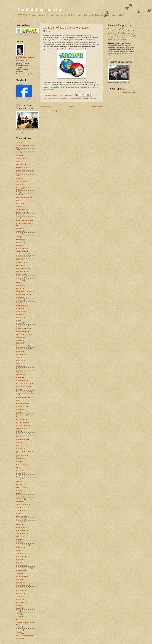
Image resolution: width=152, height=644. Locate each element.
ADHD (18, 150)
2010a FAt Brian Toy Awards (25, 145)
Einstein (19, 288)
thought (19, 579)
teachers (19, 559)
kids (18, 369)
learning (19, 378)
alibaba (19, 156)
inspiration (20, 352)
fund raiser (20, 317)
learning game (21, 380)
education (20, 286)
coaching (19, 245)
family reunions (21, 306)
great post (20, 323)
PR (17, 467)
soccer (19, 513)
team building (21, 565)
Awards (19, 184)
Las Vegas (20, 375)
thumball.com (21, 591)
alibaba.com (20, 159)
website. (19, 630)
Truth (18, 614)
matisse (19, 401)
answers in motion (54, 98)
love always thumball (23, 392)
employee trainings (22, 294)
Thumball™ (20, 597)
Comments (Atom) (55, 111)
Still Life (19, 536)
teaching (19, 562)
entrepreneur (21, 297)
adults (18, 153)
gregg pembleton (22, 326)
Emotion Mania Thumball (24, 291)
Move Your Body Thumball (25, 415)
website (19, 627)
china (18, 237)
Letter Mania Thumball (24, 386)
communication (21, 248)
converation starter (22, 257)
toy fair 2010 (20, 602)
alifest (18, 161)
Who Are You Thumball (24, 636)
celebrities (20, 231)
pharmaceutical (21, 456)
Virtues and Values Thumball (26, 622)
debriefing (20, 280)
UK (17, 620)
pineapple (20, 459)
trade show (20, 605)
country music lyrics (23, 268)
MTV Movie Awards (23, 422)
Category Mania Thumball (25, 223)
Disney (19, 283)
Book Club (20, 203)
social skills (20, 519)
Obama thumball (22, 440)
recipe (18, 482)
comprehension (21, 251)
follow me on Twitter (129, 92)
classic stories (21, 243)
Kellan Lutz (20, 366)
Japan (18, 357)
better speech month (23, 198)
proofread (19, 476)
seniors (19, 502)
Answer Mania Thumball (24, 170)
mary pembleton (22, 398)
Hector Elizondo (22, 332)
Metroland (86, 98)
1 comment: (69, 95)
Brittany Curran (21, 209)
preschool (20, 473)
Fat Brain (19, 309)
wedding (19, 633)
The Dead (20, 573)
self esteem (20, 499)
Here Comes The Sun (23, 334)
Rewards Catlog (22, 487)
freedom (19, 314)
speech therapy (21, 530)
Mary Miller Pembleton (27, 58)
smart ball (20, 510)
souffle (18, 525)
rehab (18, 484)
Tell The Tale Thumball (24, 568)
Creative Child (21, 271)
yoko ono (19, 639)
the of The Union (22, 576)
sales (18, 493)
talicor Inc (19, 548)
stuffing (19, 542)
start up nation (21, 533)
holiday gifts (78, 98)
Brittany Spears (21, 212)
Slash (18, 507)
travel (18, 611)
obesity (19, 443)
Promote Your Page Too (24, 99)
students (19, 539)
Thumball (46, 82)
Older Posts (98, 106)
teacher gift (20, 556)
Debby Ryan (20, 274)
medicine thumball (22, 403)
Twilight (19, 617)
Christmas (20, 240)
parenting (19, 448)
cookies (19, 260)
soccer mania (21, 516)
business (19, 215)
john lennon (20, 360)
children (19, 234)
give (18, 320)
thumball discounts (22, 588)
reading (19, 479)
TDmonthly (20, 553)
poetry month (21, 464)
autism (19, 179)
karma (18, 363)
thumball (93, 98)
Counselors (20, 265)
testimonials (20, 571)
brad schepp (20, 206)
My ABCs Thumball (23, 425)
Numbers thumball (22, 434)
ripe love (19, 490)
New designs (21, 428)
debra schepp (21, 277)
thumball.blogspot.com (39, 10)
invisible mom (21, 355)
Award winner (21, 182)
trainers (19, 608)
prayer (18, 470)
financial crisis (21, 311)
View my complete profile (24, 74)
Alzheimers (20, 164)
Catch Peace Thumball (24, 221)
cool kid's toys (65, 98)
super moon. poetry (23, 545)
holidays (19, 340)
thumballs (19, 594)
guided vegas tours (22, 329)
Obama (19, 437)
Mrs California (21, 420)
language (19, 372)
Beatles (19, 195)
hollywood (20, 343)
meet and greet (21, 406)
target (18, 551)
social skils (20, 522)
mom (18, 412)
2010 (18, 142)
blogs (18, 201)
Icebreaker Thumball (23, 349)
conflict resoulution (22, 254)
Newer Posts (46, 106)
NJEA (18, 431)
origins (19, 445)
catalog (19, 218)
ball (18, 192)
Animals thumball (22, 167)
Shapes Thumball (22, 505)
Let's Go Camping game (24, 383)
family (72, 98)
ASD (18, 176)
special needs (21, 528)
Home (72, 106)
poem (18, 462)
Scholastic (20, 496)
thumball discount (22, 585)
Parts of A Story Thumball (25, 451)
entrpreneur (20, 300)
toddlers (19, 599)
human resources (22, 346)
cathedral (19, 228)
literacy (19, 389)
